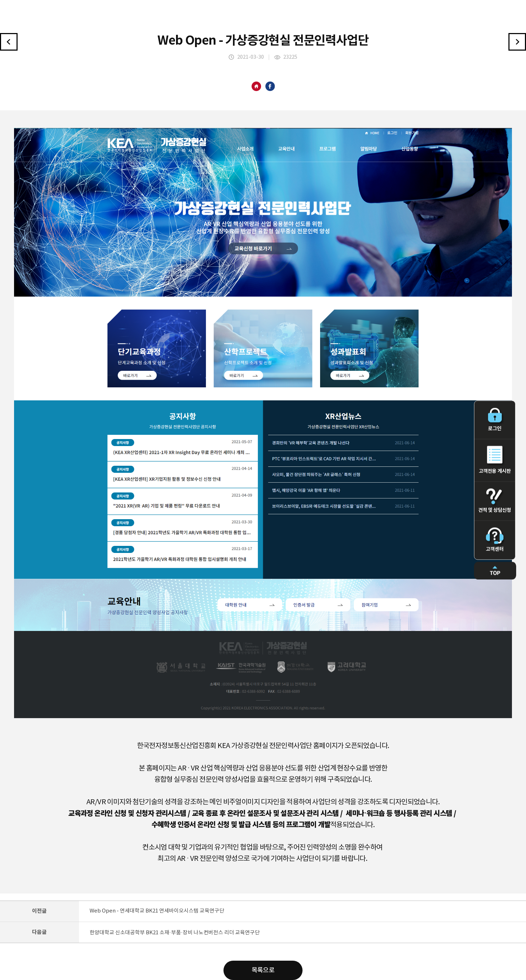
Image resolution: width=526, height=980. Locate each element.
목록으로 (263, 970)
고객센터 (495, 540)
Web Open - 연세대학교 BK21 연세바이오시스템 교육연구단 (157, 911)
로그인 (495, 420)
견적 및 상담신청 (495, 501)
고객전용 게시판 (495, 460)
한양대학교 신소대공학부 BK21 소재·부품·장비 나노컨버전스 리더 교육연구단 (175, 933)
